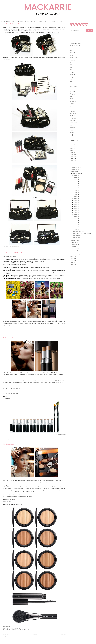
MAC (7, 248)
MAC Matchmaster (8, 338)
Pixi (71, 93)
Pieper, (40, 261)
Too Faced (72, 105)
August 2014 (75, 240)
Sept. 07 (76, 220)
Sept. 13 (76, 208)
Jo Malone (72, 78)
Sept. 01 (76, 230)
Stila (71, 97)
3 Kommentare (18, 247)
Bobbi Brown (73, 52)
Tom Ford (72, 103)
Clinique (72, 59)
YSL (71, 107)
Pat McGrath (72, 91)
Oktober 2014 (76, 172)
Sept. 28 (76, 179)
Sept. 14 (76, 206)
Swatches (72, 136)
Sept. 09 (76, 216)
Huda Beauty (73, 74)
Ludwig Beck (48, 258)
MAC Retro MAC (13, 248)
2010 (72, 262)
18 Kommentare (18, 332)
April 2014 (75, 248)
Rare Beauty (72, 95)
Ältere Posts (63, 634)
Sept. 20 (76, 195)
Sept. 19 (76, 197)
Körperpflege (73, 127)
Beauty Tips (72, 115)
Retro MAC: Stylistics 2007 (11, 24)
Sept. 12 (76, 210)
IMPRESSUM (20, 21)
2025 (72, 145)
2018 (72, 158)
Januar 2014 (75, 254)
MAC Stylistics (20, 248)
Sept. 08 (76, 218)
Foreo (71, 69)
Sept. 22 (76, 191)
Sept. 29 (76, 177)
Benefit (71, 51)
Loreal (71, 81)
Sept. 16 (76, 203)
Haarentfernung (73, 122)
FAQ (13, 21)
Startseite (35, 634)
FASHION (40, 21)
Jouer (71, 80)
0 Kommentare (18, 628)
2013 (72, 256)
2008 (72, 266)
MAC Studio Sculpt (8, 444)
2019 (72, 156)
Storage (71, 134)
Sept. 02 (76, 228)
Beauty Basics (73, 114)
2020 (72, 154)
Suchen (90, 31)
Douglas (43, 258)
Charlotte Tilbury (73, 57)
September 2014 (76, 174)
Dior (71, 62)
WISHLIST (34, 21)
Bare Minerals (73, 49)
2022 (72, 150)
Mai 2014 (75, 246)
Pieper (34, 258)
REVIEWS (60, 21)
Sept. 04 (76, 224)
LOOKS (54, 21)
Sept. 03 (76, 226)
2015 (72, 164)
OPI (71, 88)
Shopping (72, 132)
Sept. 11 (76, 212)
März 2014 (75, 250)
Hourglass (72, 73)
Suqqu (71, 98)
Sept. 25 (76, 185)
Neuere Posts (6, 634)
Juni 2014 (75, 244)
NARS (71, 85)
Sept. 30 (76, 175)
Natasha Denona (73, 86)
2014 (72, 166)
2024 (72, 147)
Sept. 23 (76, 189)
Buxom (71, 54)
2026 (72, 143)
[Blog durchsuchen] (78, 31)
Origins (71, 90)
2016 (72, 162)
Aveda (71, 47)
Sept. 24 (76, 187)
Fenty (71, 68)
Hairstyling (72, 124)
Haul (71, 126)
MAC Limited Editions (14, 439)
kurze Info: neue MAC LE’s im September (15, 253)
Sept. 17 (76, 201)
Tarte (71, 100)
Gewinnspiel (72, 120)
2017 (72, 160)
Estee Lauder (73, 66)
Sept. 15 (76, 204)
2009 (72, 264)
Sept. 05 (76, 222)
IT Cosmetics (73, 76)
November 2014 (76, 170)
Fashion (71, 117)
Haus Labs (72, 71)
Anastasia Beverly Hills (75, 45)
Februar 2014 (76, 252)
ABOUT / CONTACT (6, 21)
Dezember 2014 (76, 168)
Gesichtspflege (73, 119)
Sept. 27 (76, 181)
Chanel (71, 56)
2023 (72, 148)
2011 (72, 260)
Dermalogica (72, 61)
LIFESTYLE (47, 21)
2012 (72, 258)
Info (8, 333)
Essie (71, 64)
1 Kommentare (18, 438)
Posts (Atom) (11, 637)
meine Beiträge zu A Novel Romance (24, 260)
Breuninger (39, 258)
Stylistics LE (34, 26)
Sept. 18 (76, 199)
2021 (72, 152)
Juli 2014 (75, 242)
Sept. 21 (76, 193)
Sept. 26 (76, 183)
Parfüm (71, 129)
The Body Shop (73, 102)
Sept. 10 (76, 214)
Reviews (72, 131)
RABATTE (27, 21)
